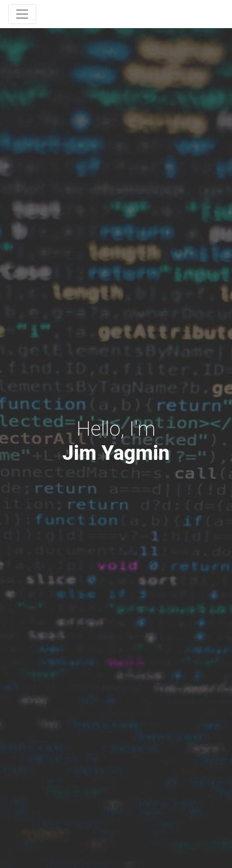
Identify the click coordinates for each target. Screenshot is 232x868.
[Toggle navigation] (22, 14)
